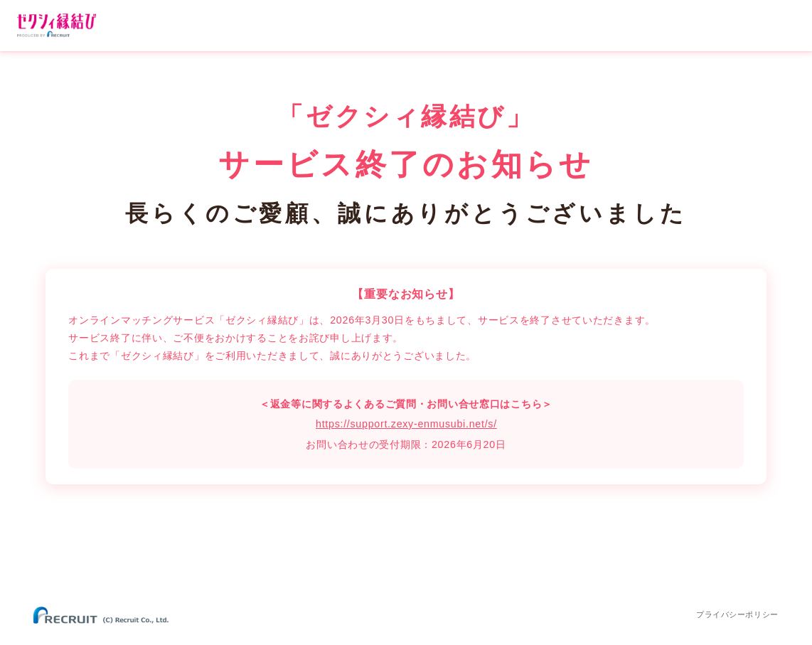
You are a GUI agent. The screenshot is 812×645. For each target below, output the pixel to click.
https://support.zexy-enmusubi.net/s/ (406, 424)
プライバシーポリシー (737, 614)
